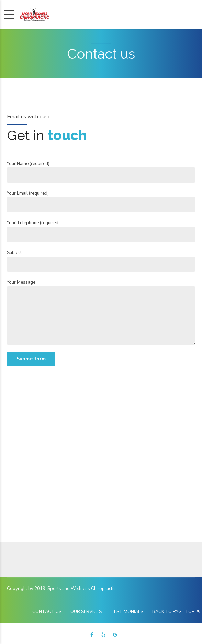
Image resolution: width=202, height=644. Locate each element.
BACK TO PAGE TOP (173, 612)
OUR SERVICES (86, 612)
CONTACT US (47, 612)
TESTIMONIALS (127, 612)
